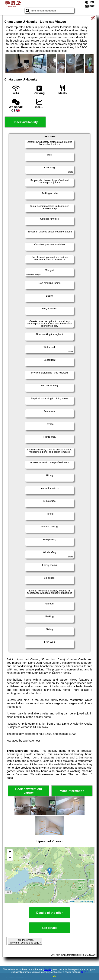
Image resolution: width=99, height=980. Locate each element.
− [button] (10, 858)
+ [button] (10, 852)
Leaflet (72, 901)
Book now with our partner (29, 791)
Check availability (25, 122)
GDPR (84, 972)
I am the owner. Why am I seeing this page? (25, 941)
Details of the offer (49, 913)
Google (48, 969)
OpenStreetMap (86, 901)
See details (49, 928)
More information (72, 791)
